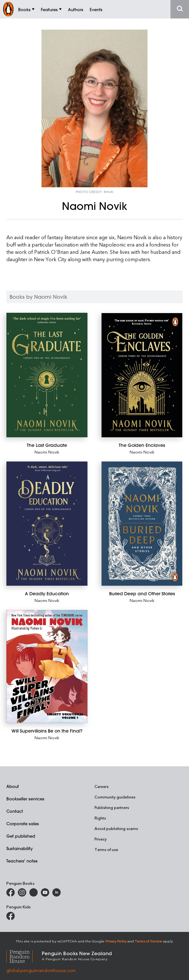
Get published (21, 836)
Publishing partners (112, 807)
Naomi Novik (47, 452)
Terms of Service (148, 941)
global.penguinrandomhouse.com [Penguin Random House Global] (41, 970)
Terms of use (106, 849)
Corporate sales (23, 823)
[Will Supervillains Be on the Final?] (47, 666)
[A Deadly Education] (47, 523)
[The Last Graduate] (47, 375)
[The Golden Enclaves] (142, 375)
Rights (100, 818)
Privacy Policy (116, 941)
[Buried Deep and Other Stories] (142, 523)
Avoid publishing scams (116, 828)
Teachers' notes (22, 861)
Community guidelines (115, 797)
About (13, 786)
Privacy (101, 839)
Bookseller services (25, 799)
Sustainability (19, 848)
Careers (102, 786)
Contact (15, 811)
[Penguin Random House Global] (24, 956)
